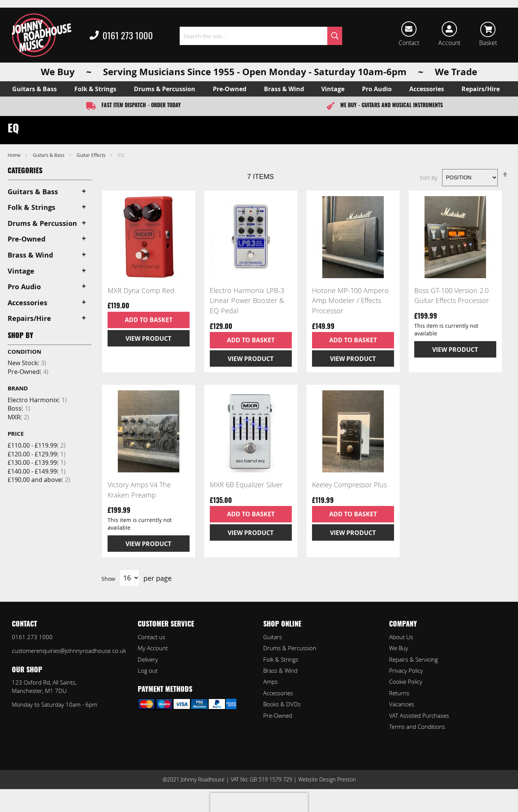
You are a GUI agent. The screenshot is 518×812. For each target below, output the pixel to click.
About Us (401, 637)
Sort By (429, 177)
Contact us (151, 637)
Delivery (148, 659)
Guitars (273, 637)
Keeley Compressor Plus (349, 485)
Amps (270, 681)
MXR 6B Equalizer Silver (246, 485)
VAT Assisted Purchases (419, 715)
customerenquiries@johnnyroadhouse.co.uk (69, 651)
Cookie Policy (406, 681)
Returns (399, 693)
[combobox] (261, 36)
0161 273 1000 (121, 36)
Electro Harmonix (37, 400)
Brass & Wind (280, 670)
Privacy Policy (406, 670)
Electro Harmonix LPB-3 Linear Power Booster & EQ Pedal (247, 300)
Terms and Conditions (417, 727)
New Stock (27, 363)
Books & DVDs (282, 704)
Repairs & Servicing (413, 659)
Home (15, 155)
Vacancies (402, 704)
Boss (19, 408)
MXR (18, 417)
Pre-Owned (28, 372)
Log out (148, 670)
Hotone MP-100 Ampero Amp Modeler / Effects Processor (350, 300)
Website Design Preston (327, 779)
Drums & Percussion (290, 648)
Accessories (278, 693)
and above (39, 480)
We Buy (399, 648)
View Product (148, 338)
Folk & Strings (281, 659)
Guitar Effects (92, 155)
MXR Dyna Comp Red (141, 290)
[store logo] (42, 35)
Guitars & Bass (49, 155)
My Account (153, 648)
